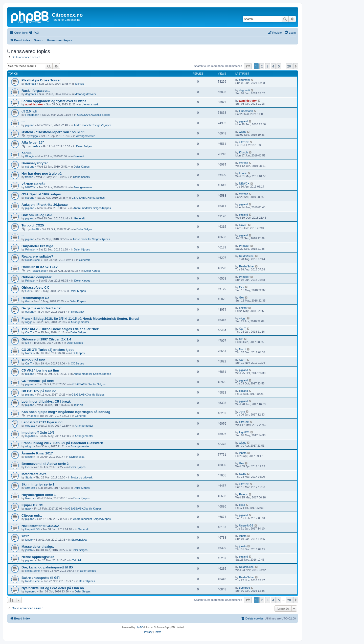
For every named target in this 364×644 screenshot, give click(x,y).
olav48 (35, 229)
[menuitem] (34, 33)
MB (27, 343)
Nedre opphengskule (38, 557)
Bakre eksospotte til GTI (41, 578)
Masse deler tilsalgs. (38, 547)
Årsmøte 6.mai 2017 (37, 453)
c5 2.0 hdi (29, 111)
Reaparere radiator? (37, 256)
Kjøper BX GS (32, 505)
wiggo (34, 136)
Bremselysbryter (35, 163)
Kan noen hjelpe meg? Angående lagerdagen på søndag (66, 412)
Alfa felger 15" (33, 142)
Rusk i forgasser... (36, 91)
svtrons (30, 167)
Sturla (29, 477)
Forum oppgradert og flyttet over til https (54, 101)
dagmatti (31, 84)
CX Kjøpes (78, 353)
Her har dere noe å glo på (41, 174)
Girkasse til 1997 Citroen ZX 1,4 (46, 339)
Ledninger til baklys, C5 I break (46, 401)
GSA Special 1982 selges (41, 194)
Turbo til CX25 (33, 225)
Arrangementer (85, 136)
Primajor (30, 249)
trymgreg (31, 591)
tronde (29, 177)
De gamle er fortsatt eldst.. (42, 308)
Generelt (79, 156)
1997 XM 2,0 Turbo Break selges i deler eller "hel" (60, 329)
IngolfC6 (30, 436)
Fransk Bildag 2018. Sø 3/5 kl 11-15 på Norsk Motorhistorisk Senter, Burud (80, 319)
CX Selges (78, 363)
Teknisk (79, 84)
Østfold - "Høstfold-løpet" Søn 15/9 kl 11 (53, 132)
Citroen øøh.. (32, 515)
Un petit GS (32, 529)
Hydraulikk (77, 312)
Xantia (27, 153)
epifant (29, 312)
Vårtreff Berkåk (33, 184)
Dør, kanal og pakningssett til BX (47, 567)
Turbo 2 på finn (33, 360)
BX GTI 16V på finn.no (39, 391)
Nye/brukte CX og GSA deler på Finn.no (53, 588)
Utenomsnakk (90, 104)
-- (23, 236)
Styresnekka (77, 457)
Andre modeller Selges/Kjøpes (93, 125)
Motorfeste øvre (34, 474)
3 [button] (268, 66)
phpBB (140, 627)
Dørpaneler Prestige (37, 246)
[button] (248, 66)
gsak (28, 509)
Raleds (30, 498)
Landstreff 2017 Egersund (42, 422)
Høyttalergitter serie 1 (39, 495)
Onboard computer (37, 277)
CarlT (29, 332)
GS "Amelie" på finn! (38, 381)
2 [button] (262, 66)
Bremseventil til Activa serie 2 (45, 464)
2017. (26, 536)
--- (23, 122)
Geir (28, 291)
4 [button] (273, 66)
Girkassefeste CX (35, 287)
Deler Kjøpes (82, 167)
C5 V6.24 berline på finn (40, 370)
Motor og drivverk (85, 94)
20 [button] (289, 66)
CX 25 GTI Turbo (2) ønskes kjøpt (48, 350)
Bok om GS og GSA (37, 215)
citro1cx (35, 146)
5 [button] (279, 66)
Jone (34, 416)
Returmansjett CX (36, 298)
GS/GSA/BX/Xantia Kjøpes (85, 509)
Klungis (30, 156)
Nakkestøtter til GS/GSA (40, 526)
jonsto (29, 457)
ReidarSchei (33, 260)
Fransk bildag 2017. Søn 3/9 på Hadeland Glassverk (62, 443)
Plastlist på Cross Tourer (41, 80)
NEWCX (30, 187)
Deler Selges (84, 146)
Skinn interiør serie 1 (38, 484)
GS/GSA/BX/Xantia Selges (94, 115)
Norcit (29, 353)
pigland (30, 125)
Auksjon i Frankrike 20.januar (45, 205)
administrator (34, 104)
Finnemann (32, 115)
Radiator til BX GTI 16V (40, 267)
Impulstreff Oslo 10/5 (38, 433)
